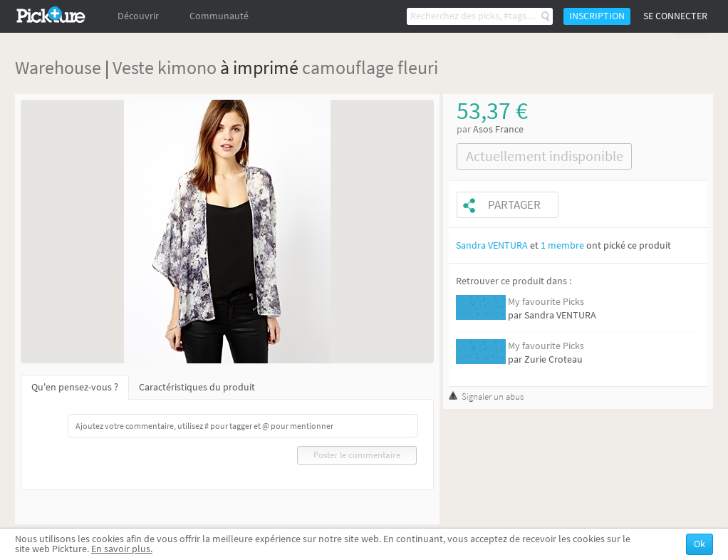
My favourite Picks (546, 302)
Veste (133, 67)
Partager (514, 205)
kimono (187, 67)
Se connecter (675, 16)
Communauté (219, 16)
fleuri (418, 67)
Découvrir (138, 16)
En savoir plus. (122, 549)
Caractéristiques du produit (197, 387)
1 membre (562, 245)
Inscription (597, 16)
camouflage (348, 67)
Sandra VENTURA (492, 245)
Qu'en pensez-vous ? (75, 387)
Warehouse (58, 67)
